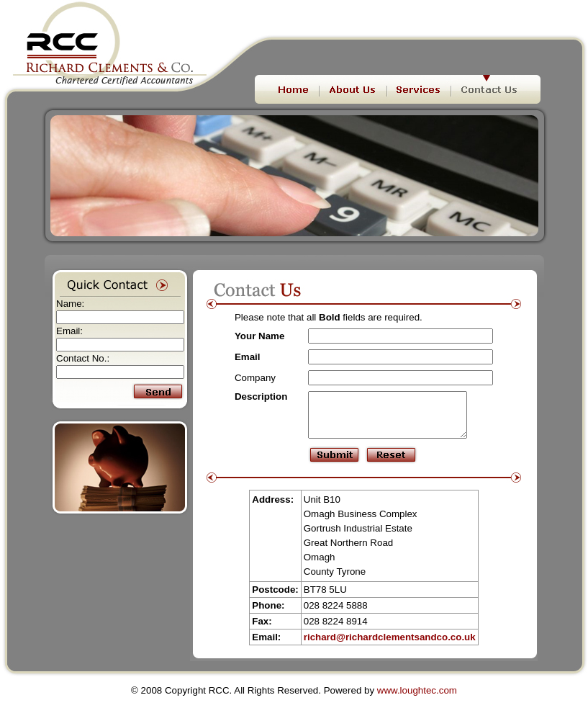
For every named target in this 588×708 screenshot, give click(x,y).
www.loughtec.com (417, 699)
